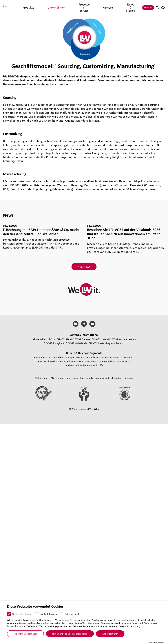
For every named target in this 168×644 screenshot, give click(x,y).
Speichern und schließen (25, 634)
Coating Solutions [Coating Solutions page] (68, 361)
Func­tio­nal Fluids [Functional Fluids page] (47, 361)
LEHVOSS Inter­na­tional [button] (84, 335)
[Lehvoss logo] (15, 6)
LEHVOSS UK (63, 339)
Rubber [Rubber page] (95, 357)
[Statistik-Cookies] (37, 614)
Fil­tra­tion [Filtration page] (84, 361)
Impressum (72, 378)
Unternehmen (54, 6)
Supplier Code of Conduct (109, 378)
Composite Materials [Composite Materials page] (78, 357)
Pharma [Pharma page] (95, 361)
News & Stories (107, 6)
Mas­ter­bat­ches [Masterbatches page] (56, 357)
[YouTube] (92, 324)
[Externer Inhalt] (61, 614)
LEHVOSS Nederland (75, 343)
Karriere (92, 6)
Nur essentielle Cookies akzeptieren (70, 634)
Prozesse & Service (74, 6)
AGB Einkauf (57, 378)
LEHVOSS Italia (98, 339)
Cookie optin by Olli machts (156, 642)
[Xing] (84, 324)
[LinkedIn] (76, 324)
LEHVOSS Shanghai (52, 343)
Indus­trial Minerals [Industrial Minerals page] (123, 357)
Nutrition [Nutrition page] (124, 361)
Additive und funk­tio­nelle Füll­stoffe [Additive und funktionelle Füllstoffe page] (84, 365)
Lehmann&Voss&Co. (43, 339)
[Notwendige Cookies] (9, 614)
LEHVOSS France (80, 339)
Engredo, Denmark (116, 343)
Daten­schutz (87, 378)
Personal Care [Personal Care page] (109, 361)
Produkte (38, 6)
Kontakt (148, 6)
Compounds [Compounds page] (40, 357)
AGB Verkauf (42, 378)
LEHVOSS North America (121, 339)
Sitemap (129, 378)
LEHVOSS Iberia (96, 343)
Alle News (84, 267)
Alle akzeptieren (110, 634)
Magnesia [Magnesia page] (106, 357)
